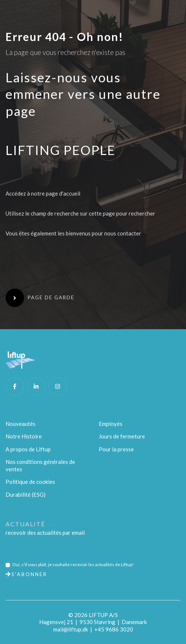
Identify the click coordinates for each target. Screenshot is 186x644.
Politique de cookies (30, 482)
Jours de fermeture (122, 436)
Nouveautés (21, 424)
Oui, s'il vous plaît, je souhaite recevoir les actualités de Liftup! (73, 564)
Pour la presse (116, 449)
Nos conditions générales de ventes (40, 465)
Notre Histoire (24, 436)
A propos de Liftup (28, 449)
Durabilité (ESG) (26, 495)
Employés (111, 424)
